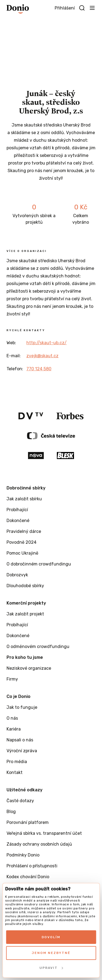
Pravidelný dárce (24, 531)
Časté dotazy (20, 801)
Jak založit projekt (25, 614)
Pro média (17, 762)
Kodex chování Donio (28, 877)
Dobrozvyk (17, 575)
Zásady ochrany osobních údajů (39, 844)
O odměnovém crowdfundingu (38, 647)
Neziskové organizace (29, 668)
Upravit (51, 968)
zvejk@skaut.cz (42, 356)
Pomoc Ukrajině (22, 553)
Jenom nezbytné (51, 953)
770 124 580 (39, 369)
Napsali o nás (20, 740)
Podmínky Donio (23, 855)
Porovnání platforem (28, 822)
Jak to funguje (22, 707)
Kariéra (14, 729)
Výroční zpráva (22, 751)
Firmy (12, 679)
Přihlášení (65, 8)
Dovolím (51, 937)
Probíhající (17, 510)
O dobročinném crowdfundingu (39, 564)
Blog (11, 812)
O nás (12, 718)
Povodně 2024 (21, 542)
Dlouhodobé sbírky (25, 586)
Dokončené (18, 521)
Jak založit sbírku (24, 499)
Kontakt (15, 772)
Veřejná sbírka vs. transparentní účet (44, 833)
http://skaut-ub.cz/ (47, 343)
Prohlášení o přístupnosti (32, 866)
